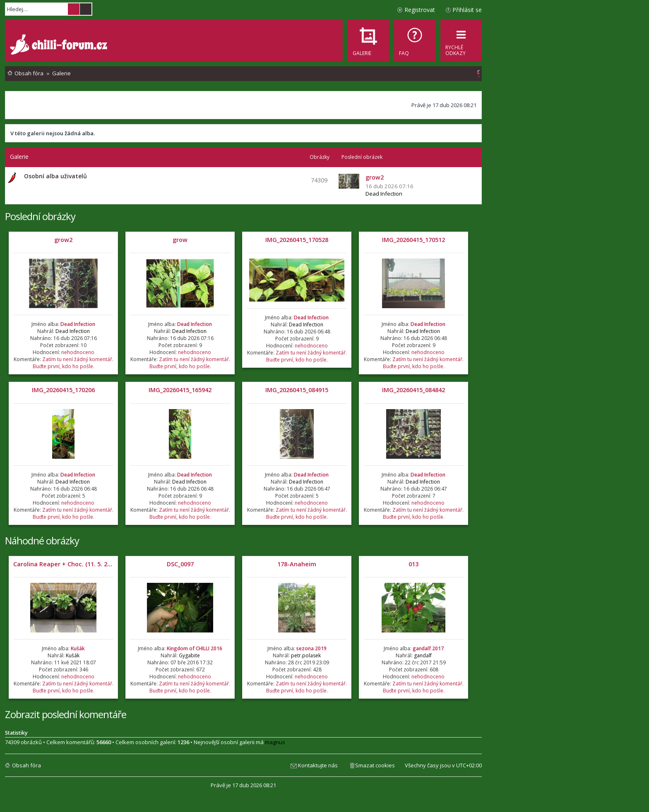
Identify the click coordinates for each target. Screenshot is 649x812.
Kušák (78, 648)
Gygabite (189, 655)
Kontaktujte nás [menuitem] (318, 765)
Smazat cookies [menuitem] (375, 765)
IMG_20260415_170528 (297, 240)
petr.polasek (306, 655)
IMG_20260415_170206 (63, 390)
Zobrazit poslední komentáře (66, 714)
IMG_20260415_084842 (413, 390)
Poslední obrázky (40, 216)
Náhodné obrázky (42, 540)
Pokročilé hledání (86, 9)
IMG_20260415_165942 (180, 390)
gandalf (423, 655)
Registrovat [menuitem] (420, 10)
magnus (275, 742)
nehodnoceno (78, 352)
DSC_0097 (180, 564)
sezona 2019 (311, 648)
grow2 (63, 240)
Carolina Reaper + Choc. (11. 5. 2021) (66, 564)
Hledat (74, 9)
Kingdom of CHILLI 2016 (195, 648)
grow (180, 240)
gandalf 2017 (428, 648)
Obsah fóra (26, 765)
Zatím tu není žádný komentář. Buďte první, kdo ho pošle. (73, 363)
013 (413, 564)
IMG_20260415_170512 (413, 240)
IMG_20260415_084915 (297, 390)
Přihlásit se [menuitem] (467, 10)
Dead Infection (384, 194)
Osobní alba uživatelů (55, 176)
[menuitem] (415, 41)
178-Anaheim (297, 564)
